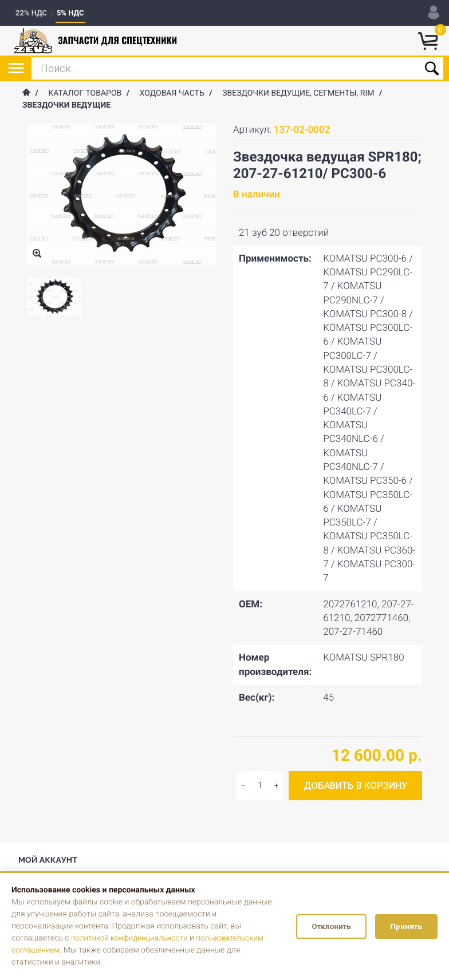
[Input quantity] (260, 785)
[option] (54, 297)
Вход (35, 854)
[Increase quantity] (243, 786)
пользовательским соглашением (72, 950)
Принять (404, 927)
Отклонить (322, 927)
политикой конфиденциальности (132, 938)
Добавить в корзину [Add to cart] (355, 786)
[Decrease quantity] (276, 786)
